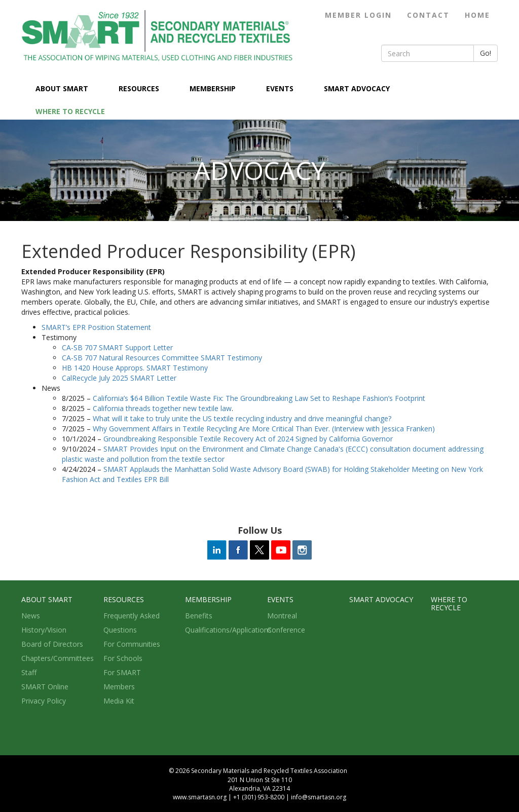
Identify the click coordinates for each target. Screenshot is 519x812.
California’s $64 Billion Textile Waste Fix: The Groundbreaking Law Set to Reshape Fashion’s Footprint (259, 398)
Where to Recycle (70, 111)
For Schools (123, 658)
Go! (486, 53)
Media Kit (119, 701)
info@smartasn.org (319, 797)
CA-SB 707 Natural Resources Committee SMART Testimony (162, 358)
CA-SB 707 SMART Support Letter (117, 347)
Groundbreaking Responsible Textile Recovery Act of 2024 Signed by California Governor (248, 439)
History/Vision (44, 630)
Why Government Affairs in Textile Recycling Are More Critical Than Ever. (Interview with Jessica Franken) (264, 429)
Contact (428, 15)
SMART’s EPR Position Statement (96, 327)
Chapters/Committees (58, 658)
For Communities (132, 644)
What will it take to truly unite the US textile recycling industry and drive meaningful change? (242, 418)
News (31, 616)
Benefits (199, 616)
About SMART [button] (63, 88)
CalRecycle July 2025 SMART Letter (119, 378)
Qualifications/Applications (228, 630)
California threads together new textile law (162, 408)
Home (477, 15)
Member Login (358, 15)
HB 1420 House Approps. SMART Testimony (135, 368)
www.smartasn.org (200, 797)
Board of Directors (52, 644)
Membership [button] (214, 88)
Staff (29, 672)
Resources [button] (140, 88)
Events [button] (281, 88)
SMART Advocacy (357, 88)
